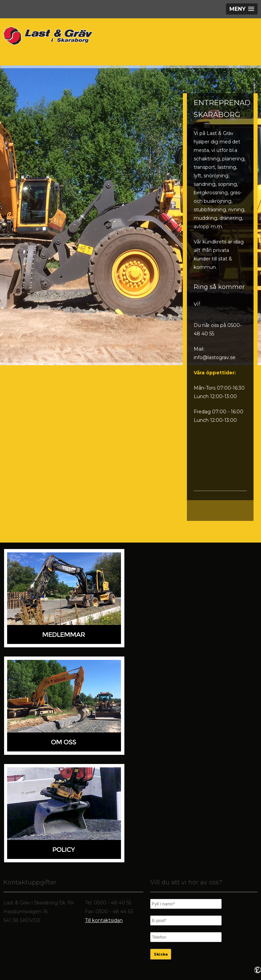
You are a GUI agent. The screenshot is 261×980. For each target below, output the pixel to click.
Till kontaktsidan (104, 920)
